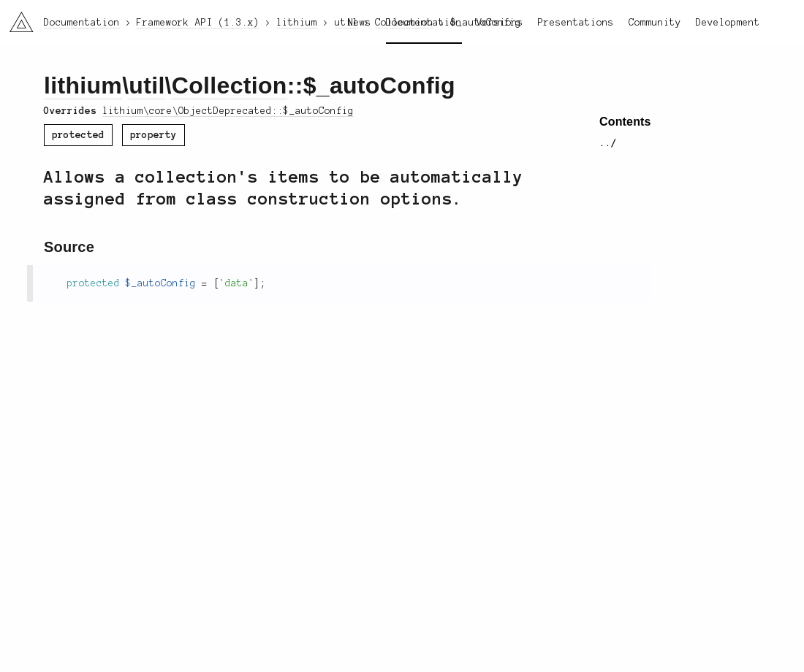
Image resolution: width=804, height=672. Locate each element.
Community (655, 23)
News (360, 23)
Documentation (424, 23)
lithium (83, 85)
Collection (230, 85)
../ (608, 143)
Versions (500, 23)
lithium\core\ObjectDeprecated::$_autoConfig (228, 111)
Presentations (576, 23)
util (147, 85)
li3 (16, 18)
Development (728, 23)
